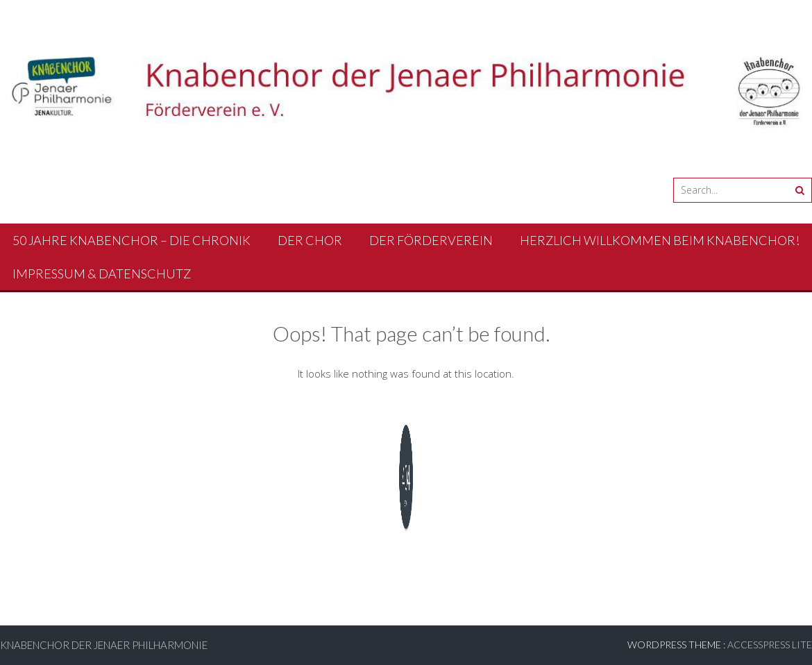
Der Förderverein (431, 240)
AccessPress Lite (770, 645)
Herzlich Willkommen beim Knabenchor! (660, 240)
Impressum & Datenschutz (102, 273)
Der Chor (310, 240)
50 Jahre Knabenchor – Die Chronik (132, 240)
